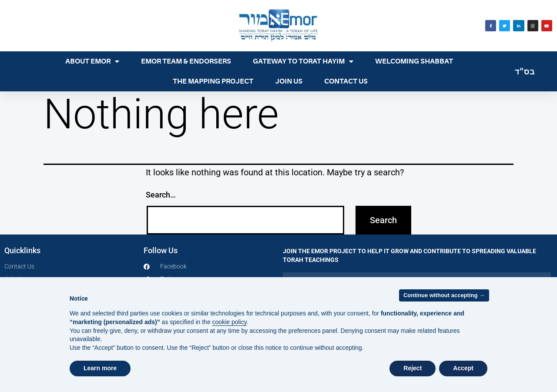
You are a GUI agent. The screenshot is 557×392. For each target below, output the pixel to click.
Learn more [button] (100, 368)
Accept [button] (463, 368)
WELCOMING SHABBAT (414, 61)
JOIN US (289, 81)
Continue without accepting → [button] (444, 295)
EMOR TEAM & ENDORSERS (186, 61)
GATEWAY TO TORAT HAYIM (303, 61)
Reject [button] (413, 368)
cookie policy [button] (230, 322)
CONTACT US (346, 81)
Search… (161, 195)
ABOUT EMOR (92, 61)
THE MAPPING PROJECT (213, 81)
